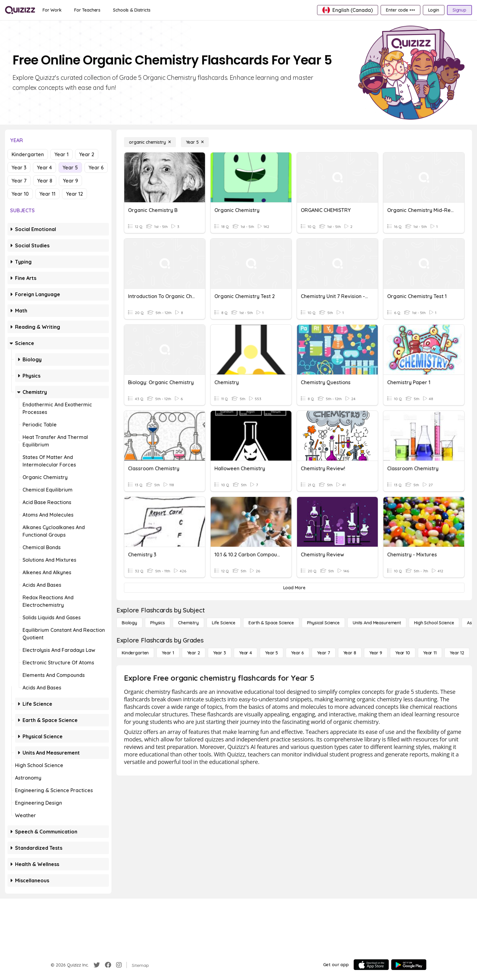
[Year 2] (194, 653)
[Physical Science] (323, 623)
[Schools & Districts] (132, 10)
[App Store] (371, 965)
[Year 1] (168, 653)
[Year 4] (246, 653)
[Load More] (294, 588)
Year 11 (47, 194)
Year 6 (96, 168)
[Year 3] (220, 653)
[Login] (434, 10)
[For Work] (52, 10)
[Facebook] (108, 965)
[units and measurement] (377, 623)
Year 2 (87, 154)
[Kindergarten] (135, 653)
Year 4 (44, 168)
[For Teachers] (87, 10)
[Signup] (459, 10)
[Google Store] (409, 965)
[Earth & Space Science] (271, 623)
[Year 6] (297, 653)
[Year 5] (195, 142)
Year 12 (74, 194)
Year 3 (19, 168)
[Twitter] (97, 965)
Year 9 (70, 181)
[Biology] (129, 623)
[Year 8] (350, 653)
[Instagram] (119, 965)
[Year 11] (430, 653)
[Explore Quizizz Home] (20, 10)
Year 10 (20, 194)
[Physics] (158, 623)
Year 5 (70, 168)
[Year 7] (323, 653)
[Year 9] (376, 653)
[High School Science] (434, 623)
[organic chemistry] (150, 142)
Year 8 (45, 181)
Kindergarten (28, 154)
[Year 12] (457, 653)
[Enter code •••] (400, 10)
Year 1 (62, 154)
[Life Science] (224, 623)
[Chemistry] (188, 623)
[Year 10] (403, 653)
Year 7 (19, 181)
